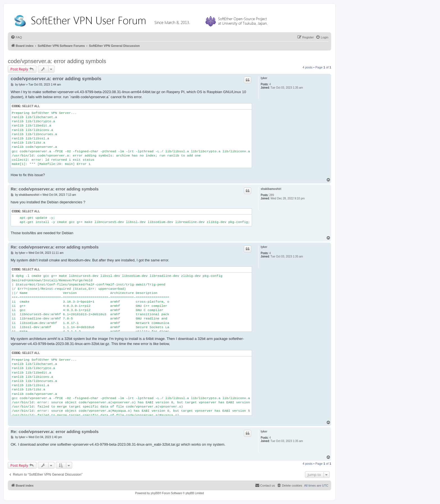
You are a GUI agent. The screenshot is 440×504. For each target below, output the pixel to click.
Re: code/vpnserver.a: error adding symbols (55, 189)
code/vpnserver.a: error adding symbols (57, 61)
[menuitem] (16, 37)
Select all (31, 106)
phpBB (155, 493)
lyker (264, 78)
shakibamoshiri (271, 189)
